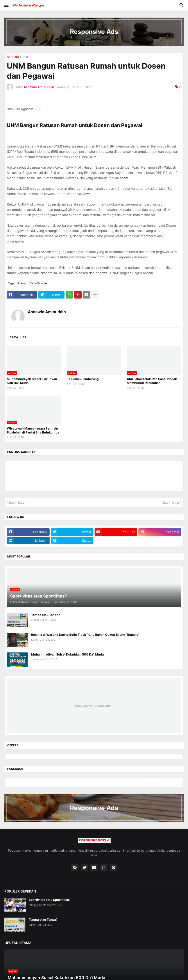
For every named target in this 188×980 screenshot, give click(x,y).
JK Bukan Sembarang (83, 379)
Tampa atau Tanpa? (46, 615)
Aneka (27, 57)
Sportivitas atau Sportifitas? (50, 900)
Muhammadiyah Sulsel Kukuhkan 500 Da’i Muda (32, 381)
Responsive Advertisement (94, 706)
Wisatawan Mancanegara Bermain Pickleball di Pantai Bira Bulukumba (33, 430)
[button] (6, 5)
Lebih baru (17, 502)
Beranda (13, 57)
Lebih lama (171, 502)
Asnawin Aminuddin (47, 312)
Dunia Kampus (38, 283)
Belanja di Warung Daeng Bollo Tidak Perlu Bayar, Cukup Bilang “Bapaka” (85, 635)
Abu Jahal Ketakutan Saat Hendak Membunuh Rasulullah (152, 381)
